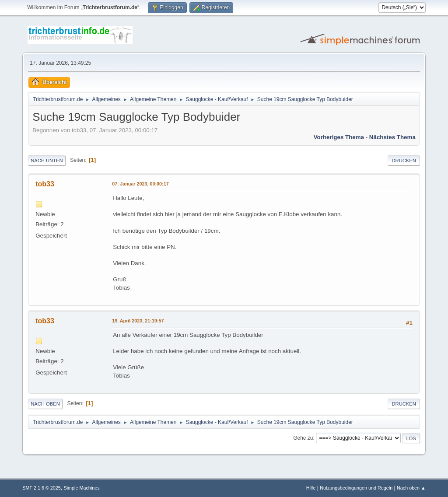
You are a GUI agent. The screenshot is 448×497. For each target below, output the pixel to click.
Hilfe (311, 488)
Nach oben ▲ (411, 488)
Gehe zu (303, 438)
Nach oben (45, 404)
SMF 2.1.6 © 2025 (42, 488)
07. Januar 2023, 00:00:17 (140, 184)
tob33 (45, 184)
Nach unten (47, 161)
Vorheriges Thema (339, 137)
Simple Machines (82, 488)
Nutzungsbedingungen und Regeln (356, 488)
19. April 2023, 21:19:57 (138, 321)
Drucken (404, 161)
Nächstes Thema (392, 137)
